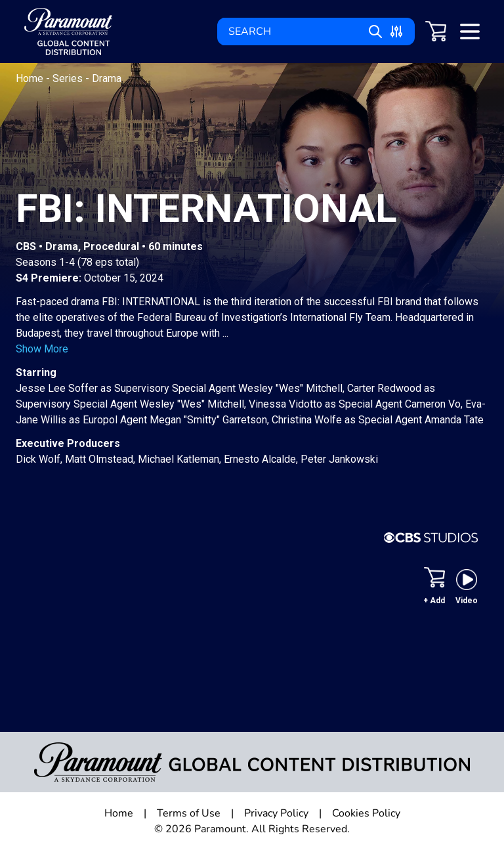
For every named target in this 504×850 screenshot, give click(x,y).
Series (69, 78)
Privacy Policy (276, 813)
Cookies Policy (366, 813)
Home (31, 78)
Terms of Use (189, 813)
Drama (107, 78)
